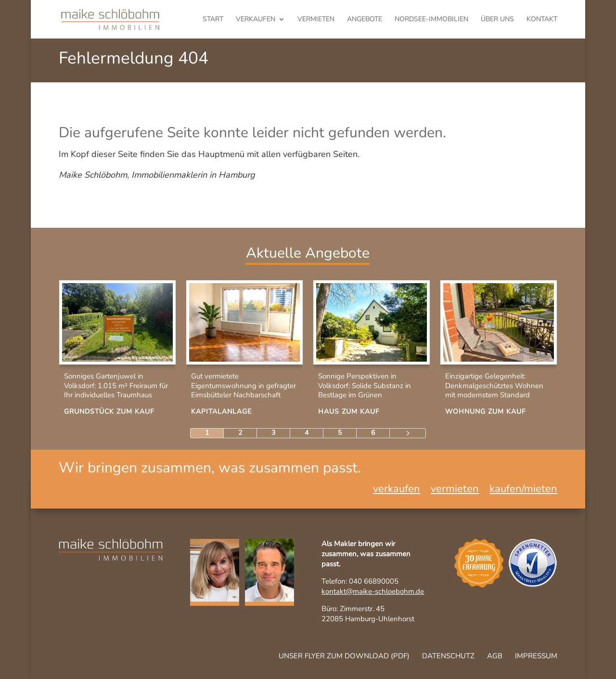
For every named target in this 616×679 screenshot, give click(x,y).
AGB (495, 656)
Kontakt (542, 20)
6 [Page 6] (373, 433)
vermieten (316, 20)
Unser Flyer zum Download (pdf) (344, 656)
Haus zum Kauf (349, 411)
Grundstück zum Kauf (109, 411)
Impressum (536, 656)
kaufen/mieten (523, 491)
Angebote (365, 20)
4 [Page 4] (307, 433)
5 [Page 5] (340, 433)
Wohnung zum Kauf (486, 411)
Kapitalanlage (221, 411)
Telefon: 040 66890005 (360, 581)
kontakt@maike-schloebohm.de (373, 591)
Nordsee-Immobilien (431, 20)
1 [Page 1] (207, 433)
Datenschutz (448, 656)
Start (213, 20)
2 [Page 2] (240, 433)
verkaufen (256, 20)
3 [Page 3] (273, 433)
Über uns (497, 20)
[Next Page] (408, 433)
